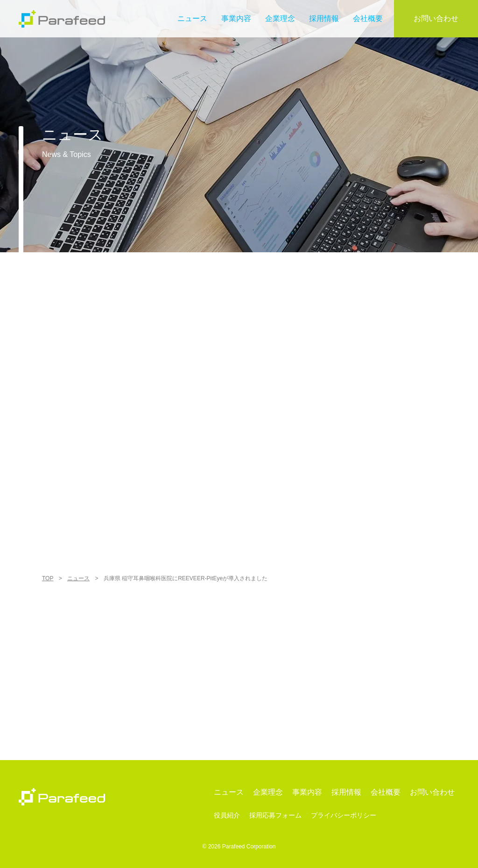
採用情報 (324, 18)
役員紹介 (227, 815)
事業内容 (236, 18)
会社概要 (368, 18)
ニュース (192, 18)
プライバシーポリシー (344, 815)
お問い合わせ (436, 18)
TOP (48, 578)
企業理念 (280, 18)
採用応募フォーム (275, 815)
